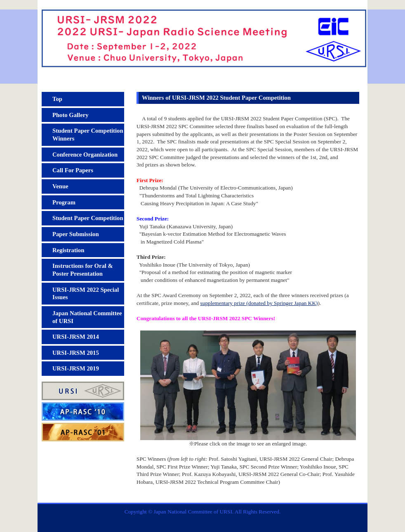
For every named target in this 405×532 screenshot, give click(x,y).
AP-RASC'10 (83, 411)
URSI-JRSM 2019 (76, 368)
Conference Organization (85, 155)
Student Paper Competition (88, 218)
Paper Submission (76, 234)
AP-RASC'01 (83, 432)
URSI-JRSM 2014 (76, 337)
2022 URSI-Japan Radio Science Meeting (202, 47)
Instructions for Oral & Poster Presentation (83, 270)
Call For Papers (73, 170)
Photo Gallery (71, 115)
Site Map (309, 5)
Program (64, 202)
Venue (60, 186)
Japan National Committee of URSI (87, 317)
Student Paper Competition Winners (88, 135)
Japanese (348, 5)
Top (57, 99)
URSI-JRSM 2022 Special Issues (86, 294)
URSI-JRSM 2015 (76, 353)
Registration (68, 250)
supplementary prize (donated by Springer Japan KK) (259, 303)
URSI (83, 391)
